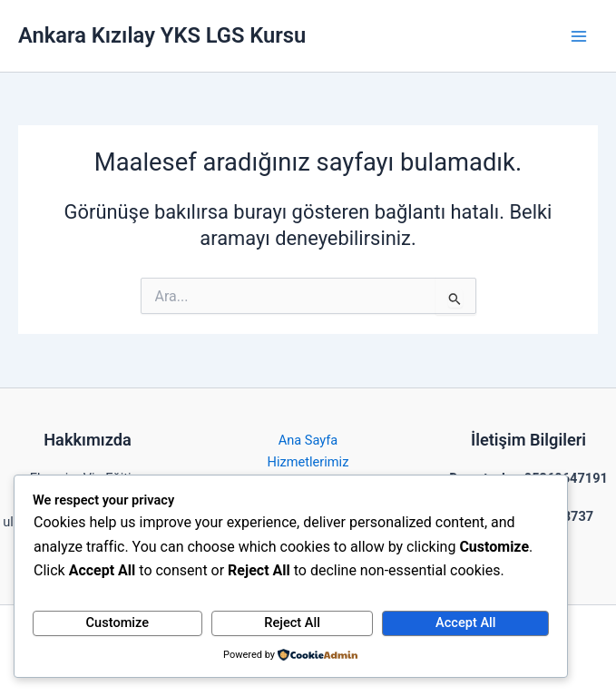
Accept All (465, 622)
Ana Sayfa (308, 440)
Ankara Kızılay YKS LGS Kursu (162, 35)
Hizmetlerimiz (308, 462)
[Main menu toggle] (579, 36)
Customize (118, 622)
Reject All (292, 622)
